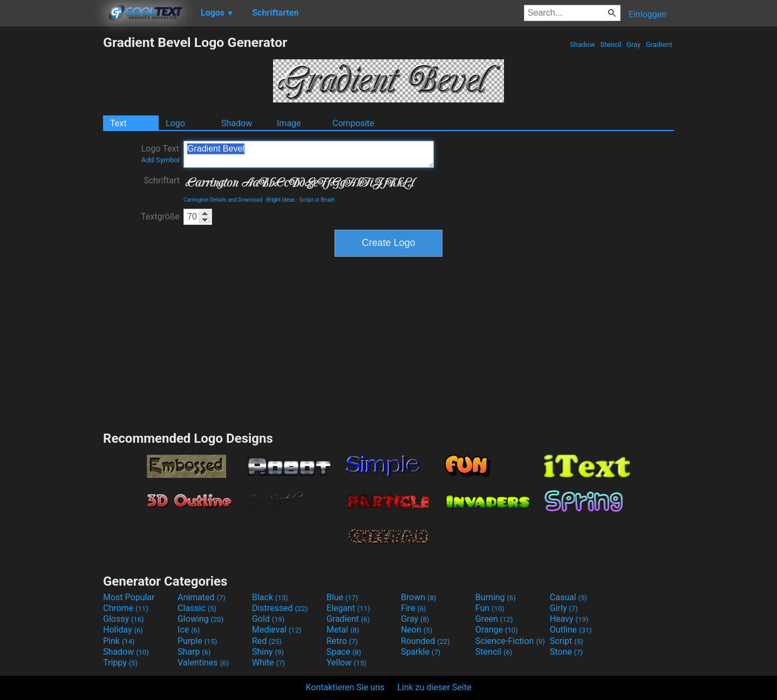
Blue (342, 597)
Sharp (194, 652)
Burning (496, 597)
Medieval (277, 630)
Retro (342, 641)
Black (270, 597)
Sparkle (421, 652)
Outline (571, 630)
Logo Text (161, 154)
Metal (343, 630)
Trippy (120, 663)
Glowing (200, 619)
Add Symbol (161, 160)
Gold (268, 619)
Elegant (348, 608)
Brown (418, 597)
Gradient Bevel (309, 154)
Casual (568, 597)
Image (289, 123)
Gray (634, 44)
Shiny (268, 652)
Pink (119, 641)
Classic (197, 608)
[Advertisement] (51, 196)
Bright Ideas (281, 200)
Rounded (425, 641)
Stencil (611, 44)
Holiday (123, 630)
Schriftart (162, 180)
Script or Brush (317, 200)
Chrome (126, 608)
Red (267, 641)
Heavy (569, 619)
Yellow (346, 663)
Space (344, 652)
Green (494, 619)
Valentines (203, 663)
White (268, 663)
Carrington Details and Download (223, 200)
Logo (175, 123)
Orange (497, 630)
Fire (414, 608)
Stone (566, 652)
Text (118, 123)
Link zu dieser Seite (434, 687)
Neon (417, 630)
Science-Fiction (510, 641)
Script (567, 641)
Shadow (582, 44)
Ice (189, 630)
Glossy (124, 619)
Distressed (280, 608)
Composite (353, 123)
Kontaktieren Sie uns (345, 687)
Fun (490, 608)
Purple (197, 641)
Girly (564, 608)
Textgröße (160, 217)
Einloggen (647, 14)
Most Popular (129, 597)
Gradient (659, 44)
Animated (202, 597)
